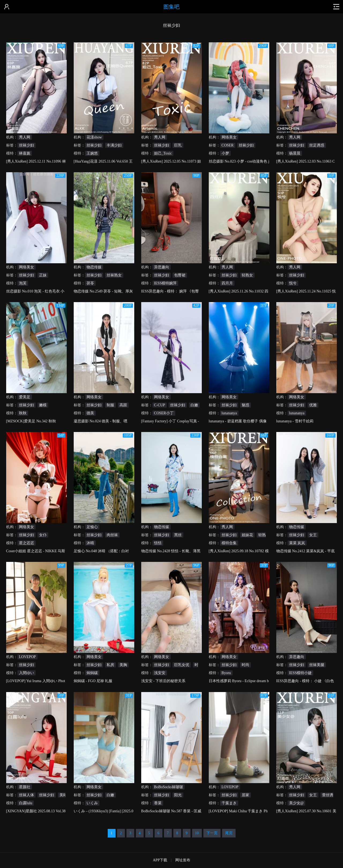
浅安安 (160, 673)
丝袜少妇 (27, 145)
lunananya (229, 413)
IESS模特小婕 (301, 673)
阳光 (178, 795)
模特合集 (229, 543)
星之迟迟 (27, 543)
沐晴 (90, 543)
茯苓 (90, 283)
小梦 (225, 153)
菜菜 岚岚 (297, 543)
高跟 (123, 405)
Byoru (226, 673)
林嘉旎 (25, 153)
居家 (245, 795)
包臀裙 (180, 275)
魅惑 (245, 405)
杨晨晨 (295, 153)
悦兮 (293, 283)
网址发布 (183, 860)
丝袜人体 (27, 795)
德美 (90, 413)
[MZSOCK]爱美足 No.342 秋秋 (31, 421)
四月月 (227, 283)
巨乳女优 (182, 665)
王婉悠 (92, 153)
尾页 (229, 833)
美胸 (123, 665)
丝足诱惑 (317, 145)
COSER (228, 145)
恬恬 (158, 543)
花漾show (94, 137)
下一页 (212, 833)
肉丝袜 (112, 535)
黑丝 (178, 535)
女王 (313, 535)
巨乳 (178, 145)
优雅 (313, 405)
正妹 (43, 275)
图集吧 (171, 7)
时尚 (245, 665)
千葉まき (229, 803)
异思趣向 (162, 267)
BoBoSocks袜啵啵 (169, 787)
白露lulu (26, 803)
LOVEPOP (27, 657)
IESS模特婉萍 (165, 283)
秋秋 (23, 413)
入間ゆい (27, 673)
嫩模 (43, 405)
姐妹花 (247, 535)
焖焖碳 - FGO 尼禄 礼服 (93, 681)
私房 (110, 665)
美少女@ (297, 803)
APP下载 (160, 860)
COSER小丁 (164, 413)
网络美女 (229, 137)
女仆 (43, 535)
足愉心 (92, 527)
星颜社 (25, 787)
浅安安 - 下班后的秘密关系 (163, 681)
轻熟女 (247, 275)
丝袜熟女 (114, 275)
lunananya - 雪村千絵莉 (295, 421)
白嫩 (194, 405)
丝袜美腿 (317, 665)
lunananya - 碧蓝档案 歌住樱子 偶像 (238, 421)
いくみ (92, 803)
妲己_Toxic (163, 153)
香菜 (158, 803)
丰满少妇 (114, 145)
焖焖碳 (92, 673)
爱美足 (25, 397)
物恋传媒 (94, 267)
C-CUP (160, 405)
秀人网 (25, 137)
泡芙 (23, 283)
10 (197, 833)
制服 (110, 405)
